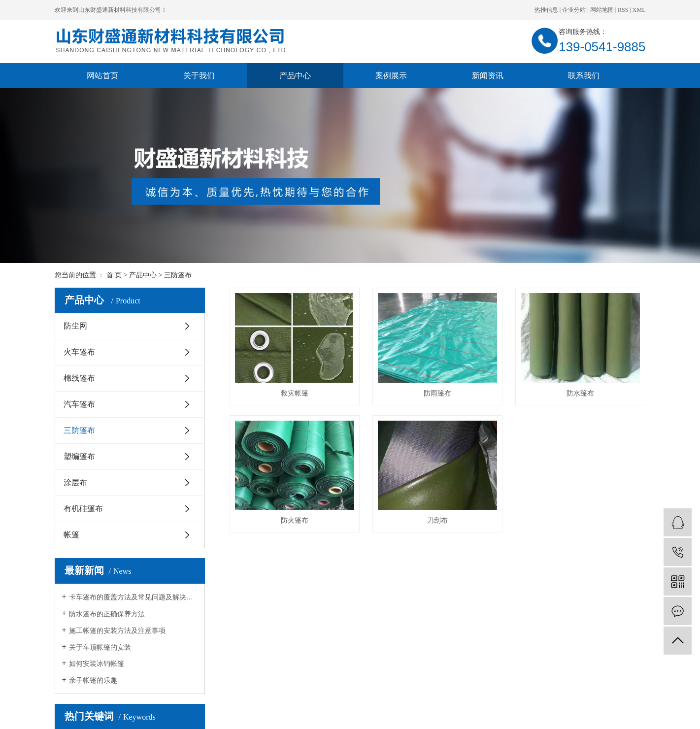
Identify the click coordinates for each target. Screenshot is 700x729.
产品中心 (295, 76)
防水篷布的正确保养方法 (107, 614)
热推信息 (546, 10)
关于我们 (199, 76)
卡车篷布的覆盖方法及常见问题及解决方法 (133, 597)
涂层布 (75, 482)
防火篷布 (295, 520)
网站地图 (602, 10)
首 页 (114, 275)
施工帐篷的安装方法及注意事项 (117, 631)
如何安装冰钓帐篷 (97, 664)
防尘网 (75, 326)
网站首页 (102, 76)
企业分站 (574, 10)
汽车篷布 (79, 404)
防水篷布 (580, 393)
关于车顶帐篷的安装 (100, 647)
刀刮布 (437, 520)
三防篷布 (178, 275)
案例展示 (391, 76)
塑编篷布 (79, 456)
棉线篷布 (79, 378)
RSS (623, 10)
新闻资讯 (488, 76)
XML (639, 10)
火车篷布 (79, 352)
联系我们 (584, 76)
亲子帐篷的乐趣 (93, 680)
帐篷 (71, 535)
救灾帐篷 (295, 393)
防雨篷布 (437, 393)
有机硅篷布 (83, 509)
